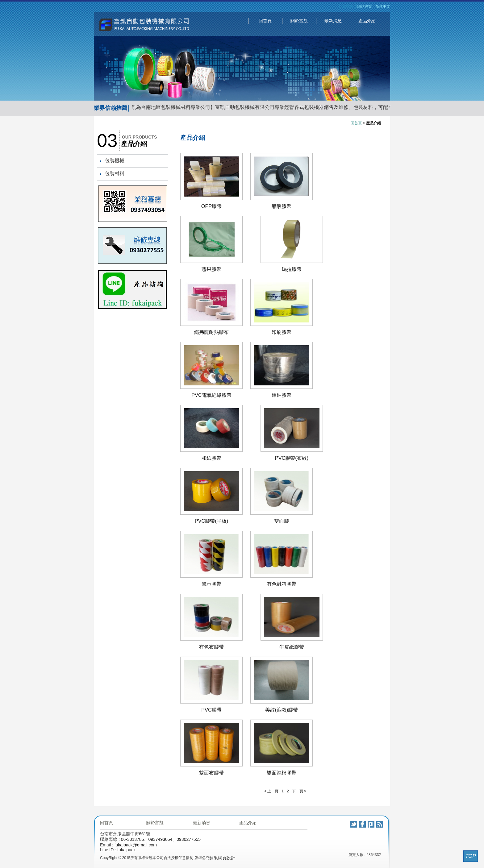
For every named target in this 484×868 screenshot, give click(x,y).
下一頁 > (299, 791)
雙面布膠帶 (211, 773)
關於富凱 (299, 21)
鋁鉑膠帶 (282, 395)
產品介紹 (367, 21)
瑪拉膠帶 (292, 269)
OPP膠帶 (212, 206)
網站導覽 (365, 6)
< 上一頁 (271, 791)
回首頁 (265, 21)
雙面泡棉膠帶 (282, 773)
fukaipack (126, 850)
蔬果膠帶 (211, 269)
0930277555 (189, 839)
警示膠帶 (211, 584)
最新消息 (333, 21)
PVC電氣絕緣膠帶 (211, 395)
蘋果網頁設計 (222, 858)
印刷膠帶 (282, 332)
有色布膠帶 (211, 647)
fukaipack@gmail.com (136, 845)
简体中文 (383, 6)
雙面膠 (282, 521)
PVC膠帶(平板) (212, 521)
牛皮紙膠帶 (292, 647)
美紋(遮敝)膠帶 (282, 710)
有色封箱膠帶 (282, 584)
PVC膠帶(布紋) (292, 458)
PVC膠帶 (211, 710)
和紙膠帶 (211, 458)
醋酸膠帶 (282, 206)
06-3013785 (133, 839)
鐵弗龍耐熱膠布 (211, 332)
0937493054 (160, 839)
